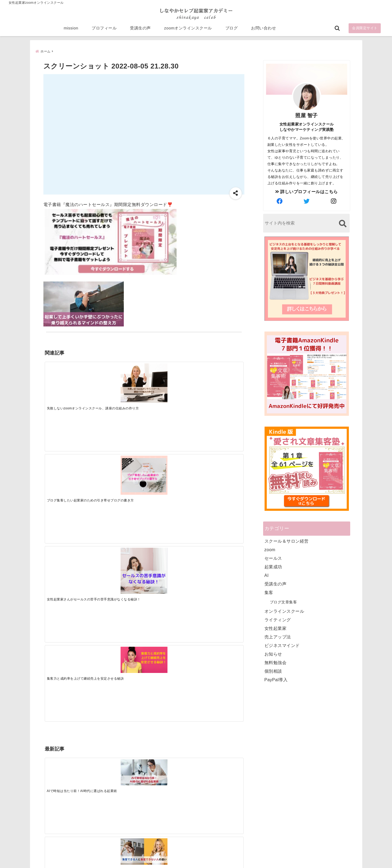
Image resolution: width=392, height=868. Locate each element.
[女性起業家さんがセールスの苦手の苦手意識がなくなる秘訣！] (169, 383)
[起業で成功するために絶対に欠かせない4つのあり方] (169, 459)
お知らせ (273, 654)
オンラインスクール (284, 611)
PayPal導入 (276, 679)
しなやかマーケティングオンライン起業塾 (183, 863)
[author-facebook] (279, 201)
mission (71, 30)
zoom (270, 549)
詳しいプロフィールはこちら (307, 191)
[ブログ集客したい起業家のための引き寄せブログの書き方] (119, 380)
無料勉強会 (276, 662)
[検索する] (343, 223)
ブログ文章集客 (283, 602)
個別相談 (273, 671)
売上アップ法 (278, 637)
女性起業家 (276, 628)
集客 (269, 592)
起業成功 (273, 567)
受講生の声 (140, 30)
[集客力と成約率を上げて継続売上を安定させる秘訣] (218, 374)
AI (267, 575)
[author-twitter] (307, 201)
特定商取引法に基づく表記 (171, 856)
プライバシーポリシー (224, 856)
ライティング (278, 620)
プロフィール (104, 30)
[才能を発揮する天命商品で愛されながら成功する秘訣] (218, 459)
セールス (273, 558)
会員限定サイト (365, 30)
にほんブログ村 (269, 829)
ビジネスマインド (282, 645)
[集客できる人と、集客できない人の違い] (119, 459)
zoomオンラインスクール (188, 30)
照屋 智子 (307, 115)
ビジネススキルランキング (279, 805)
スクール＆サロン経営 (287, 541)
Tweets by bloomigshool (171, 732)
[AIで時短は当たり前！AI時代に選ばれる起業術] (69, 459)
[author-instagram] (334, 201)
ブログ (232, 30)
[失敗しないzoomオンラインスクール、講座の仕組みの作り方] (69, 380)
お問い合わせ (264, 30)
